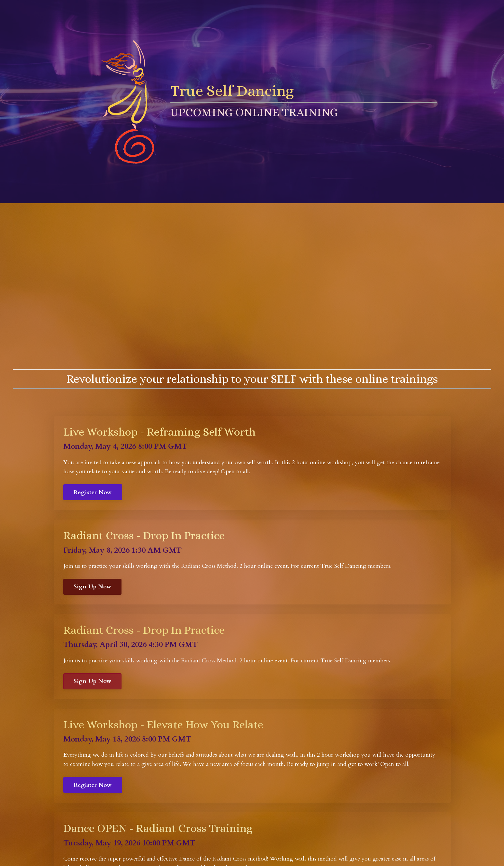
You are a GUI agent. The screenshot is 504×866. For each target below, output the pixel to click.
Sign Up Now (93, 587)
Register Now (93, 492)
